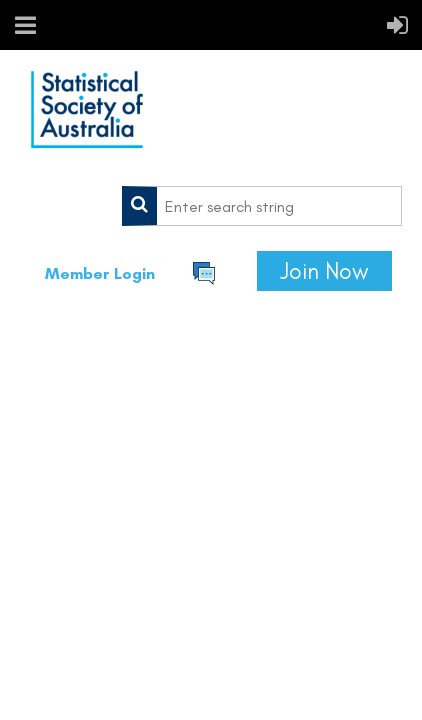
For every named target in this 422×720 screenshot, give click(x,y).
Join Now (324, 271)
